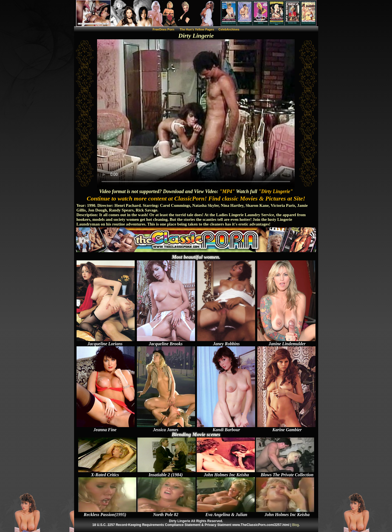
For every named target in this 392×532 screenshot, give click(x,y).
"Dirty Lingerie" (276, 191)
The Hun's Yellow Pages (197, 29)
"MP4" (227, 191)
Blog (295, 525)
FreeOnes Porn (163, 29)
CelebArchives (229, 29)
